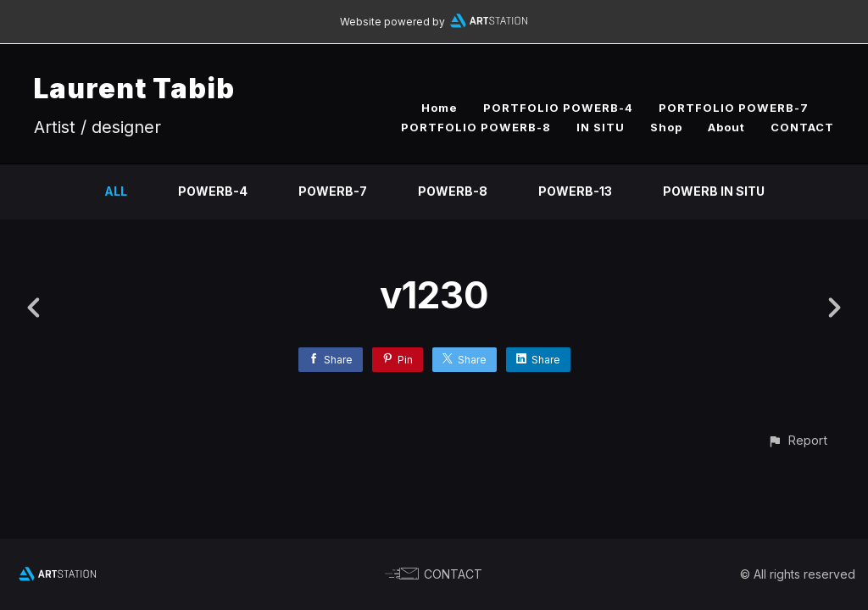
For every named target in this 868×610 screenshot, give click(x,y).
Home (440, 108)
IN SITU (601, 127)
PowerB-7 (333, 191)
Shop (666, 127)
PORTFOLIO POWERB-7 (734, 108)
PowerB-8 (453, 191)
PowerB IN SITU (714, 191)
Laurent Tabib (134, 89)
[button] (797, 440)
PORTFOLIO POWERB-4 (558, 108)
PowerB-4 (213, 191)
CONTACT (802, 127)
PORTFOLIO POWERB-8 (476, 127)
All (116, 191)
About (726, 127)
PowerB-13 (575, 191)
